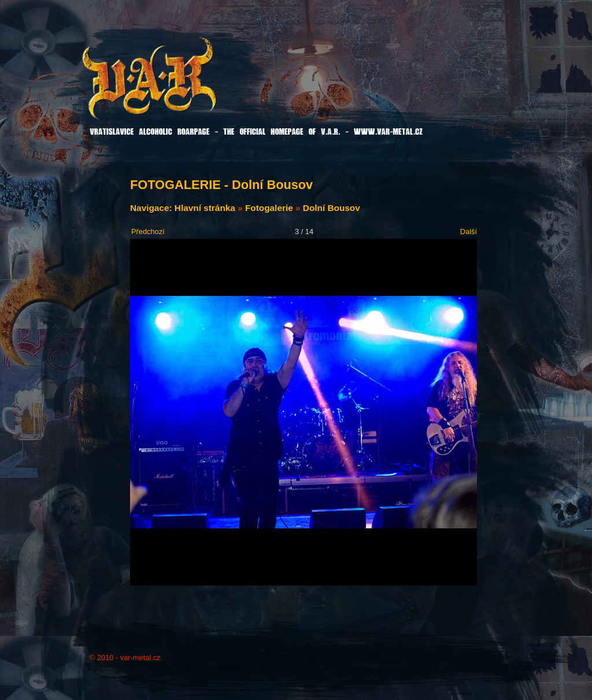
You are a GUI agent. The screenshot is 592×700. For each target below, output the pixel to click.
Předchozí (148, 232)
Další (469, 232)
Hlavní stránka (205, 208)
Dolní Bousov (332, 208)
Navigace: (152, 208)
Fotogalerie (269, 208)
